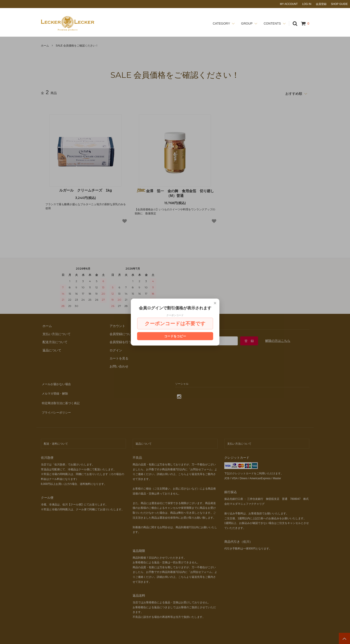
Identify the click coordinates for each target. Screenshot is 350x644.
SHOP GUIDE (339, 4)
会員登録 (321, 4)
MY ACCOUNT (289, 4)
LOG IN (307, 4)
